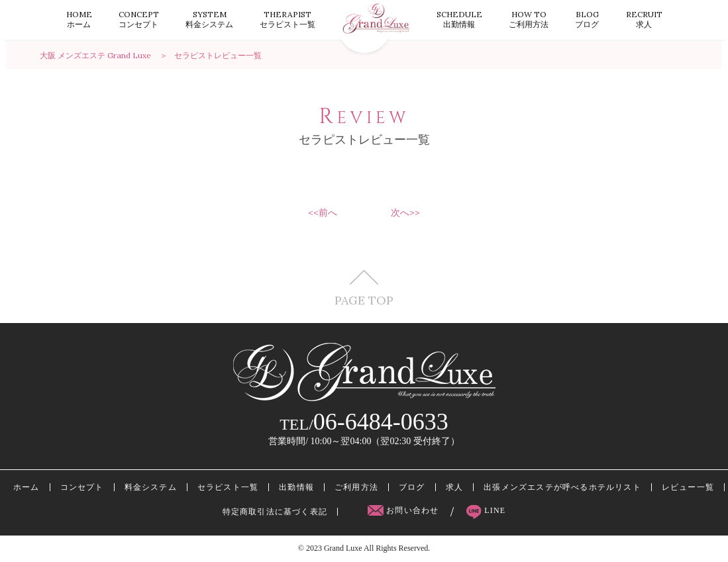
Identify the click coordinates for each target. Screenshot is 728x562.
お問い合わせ (405, 510)
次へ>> (405, 212)
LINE (486, 510)
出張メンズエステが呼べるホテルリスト (562, 487)
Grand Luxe (343, 548)
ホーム (79, 19)
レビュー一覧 (688, 487)
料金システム (209, 19)
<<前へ (323, 212)
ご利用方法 (529, 19)
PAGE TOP (364, 288)
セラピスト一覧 (287, 19)
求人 (644, 19)
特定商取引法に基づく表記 (275, 512)
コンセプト (139, 19)
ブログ (587, 19)
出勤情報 (459, 19)
